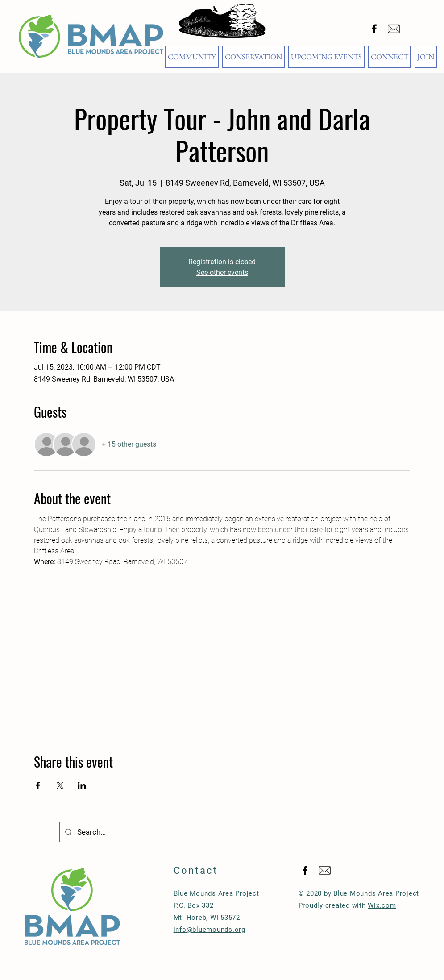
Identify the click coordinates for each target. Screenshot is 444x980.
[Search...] (222, 832)
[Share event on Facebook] (38, 785)
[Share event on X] (60, 785)
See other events (222, 272)
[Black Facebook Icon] (374, 29)
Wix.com (382, 905)
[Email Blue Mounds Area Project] (394, 29)
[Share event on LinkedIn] (82, 785)
